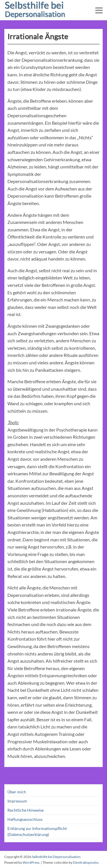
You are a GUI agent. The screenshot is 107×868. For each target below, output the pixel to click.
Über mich (17, 792)
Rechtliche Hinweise (26, 810)
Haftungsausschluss (25, 819)
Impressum (17, 801)
